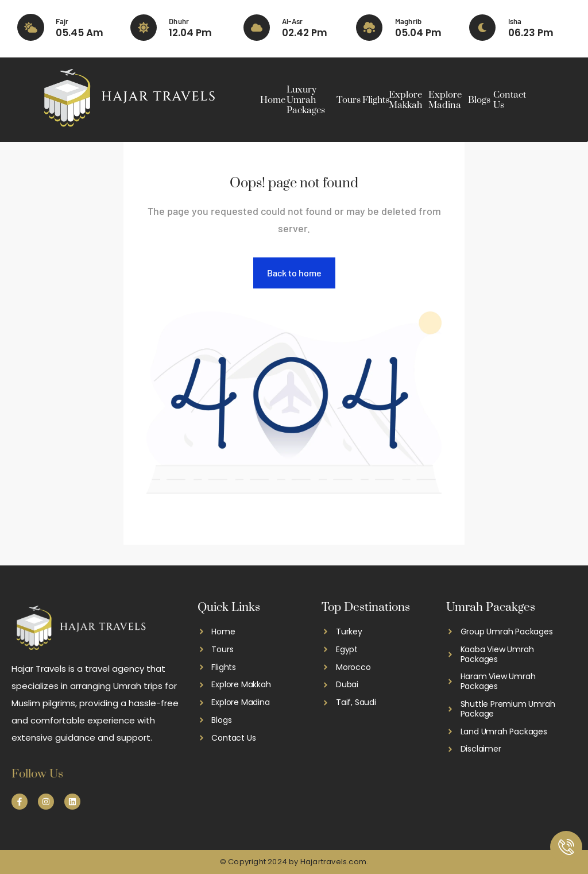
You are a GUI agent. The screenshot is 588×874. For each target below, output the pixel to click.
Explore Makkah (405, 100)
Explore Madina (445, 100)
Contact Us (510, 100)
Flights (376, 100)
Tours (349, 100)
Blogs (479, 100)
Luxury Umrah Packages (306, 100)
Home (273, 100)
